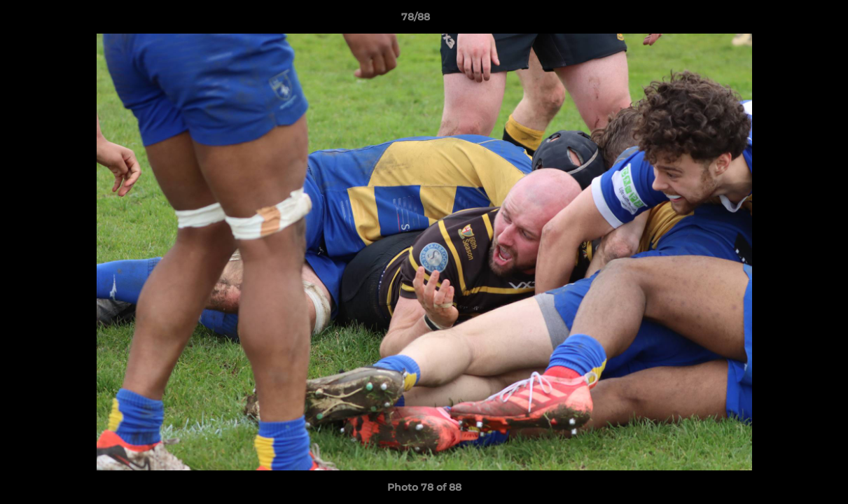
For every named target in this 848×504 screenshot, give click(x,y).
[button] (789, 20)
